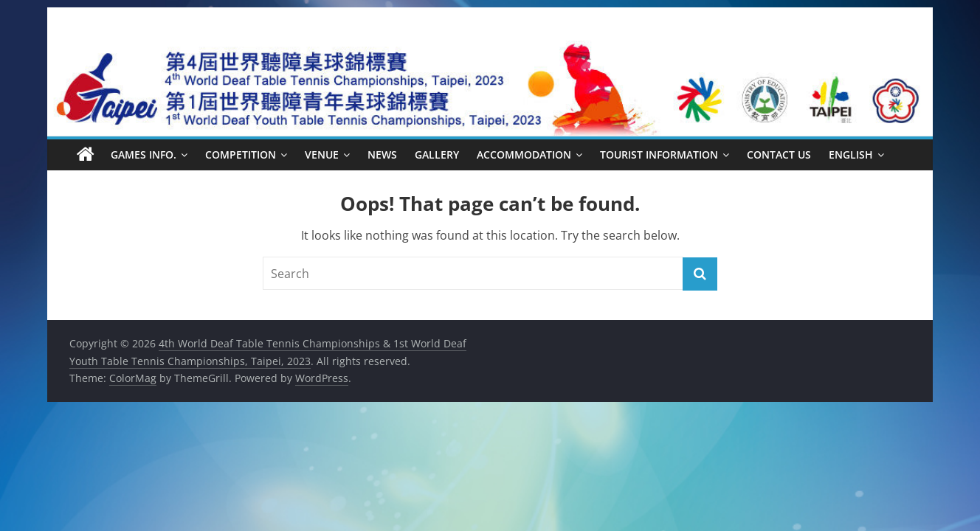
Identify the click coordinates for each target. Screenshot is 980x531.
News (382, 155)
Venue (322, 155)
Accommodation (524, 155)
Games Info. (144, 155)
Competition (241, 155)
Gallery (437, 155)
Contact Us (779, 155)
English (851, 155)
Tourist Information (659, 155)
